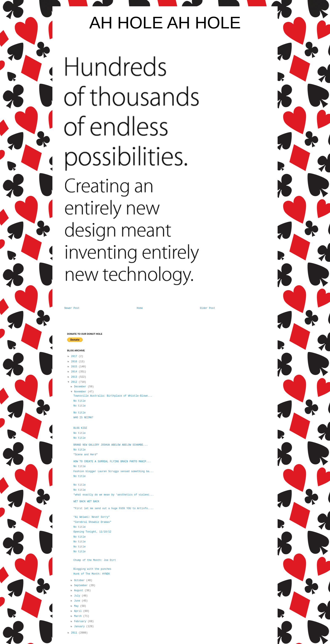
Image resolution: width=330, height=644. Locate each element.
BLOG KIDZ (80, 428)
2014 (75, 372)
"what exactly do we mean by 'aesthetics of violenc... (114, 495)
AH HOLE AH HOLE (165, 23)
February (81, 621)
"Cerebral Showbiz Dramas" (92, 522)
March (79, 616)
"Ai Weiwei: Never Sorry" (92, 517)
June (78, 601)
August (79, 591)
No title (80, 401)
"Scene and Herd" (86, 455)
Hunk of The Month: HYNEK (92, 574)
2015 (75, 367)
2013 (75, 377)
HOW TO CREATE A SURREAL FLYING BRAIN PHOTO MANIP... (112, 462)
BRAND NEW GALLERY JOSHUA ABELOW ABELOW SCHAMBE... (111, 445)
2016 (75, 362)
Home (140, 308)
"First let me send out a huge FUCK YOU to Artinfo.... (114, 509)
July (78, 596)
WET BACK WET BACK (86, 502)
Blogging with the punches (92, 569)
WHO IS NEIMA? (83, 418)
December (81, 387)
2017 (75, 356)
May (77, 606)
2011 (75, 633)
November (81, 392)
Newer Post (72, 308)
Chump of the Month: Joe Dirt (95, 560)
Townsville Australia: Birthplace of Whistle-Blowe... (113, 396)
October (80, 580)
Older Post (208, 308)
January (80, 627)
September (82, 586)
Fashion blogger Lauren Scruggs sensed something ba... (114, 471)
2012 (75, 382)
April (79, 611)
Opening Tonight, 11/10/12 (92, 532)
